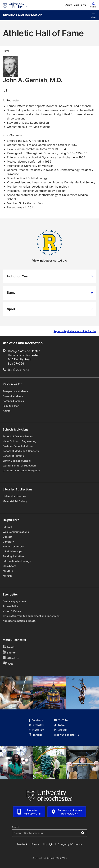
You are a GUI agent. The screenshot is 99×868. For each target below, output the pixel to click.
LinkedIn (61, 730)
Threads (35, 735)
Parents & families (13, 401)
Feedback (22, 844)
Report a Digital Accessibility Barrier (75, 331)
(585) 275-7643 (19, 370)
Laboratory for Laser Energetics (22, 470)
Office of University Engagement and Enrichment (32, 616)
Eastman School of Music (18, 446)
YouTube (61, 720)
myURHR (8, 571)
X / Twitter (36, 725)
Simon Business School (17, 461)
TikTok (60, 725)
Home (6, 51)
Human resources (13, 546)
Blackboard (10, 566)
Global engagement (14, 601)
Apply (69, 5)
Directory (8, 542)
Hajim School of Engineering (20, 441)
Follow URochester (67, 735)
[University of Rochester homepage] (15, 5)
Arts (8, 664)
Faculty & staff (11, 406)
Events (9, 652)
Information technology (17, 561)
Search (16, 827)
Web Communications (16, 532)
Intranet (7, 527)
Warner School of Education (19, 466)
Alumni (7, 411)
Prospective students (15, 391)
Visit (76, 5)
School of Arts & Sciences (18, 436)
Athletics (11, 658)
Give (83, 5)
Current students (13, 396)
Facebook (36, 720)
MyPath (7, 576)
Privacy (35, 844)
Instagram (36, 730)
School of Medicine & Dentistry (21, 451)
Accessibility (10, 606)
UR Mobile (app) (12, 551)
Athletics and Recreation (22, 15)
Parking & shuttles (13, 556)
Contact (7, 537)
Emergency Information (70, 844)
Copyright (48, 844)
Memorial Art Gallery (15, 501)
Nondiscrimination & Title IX (19, 621)
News (9, 647)
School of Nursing (13, 456)
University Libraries (14, 496)
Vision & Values (12, 611)
